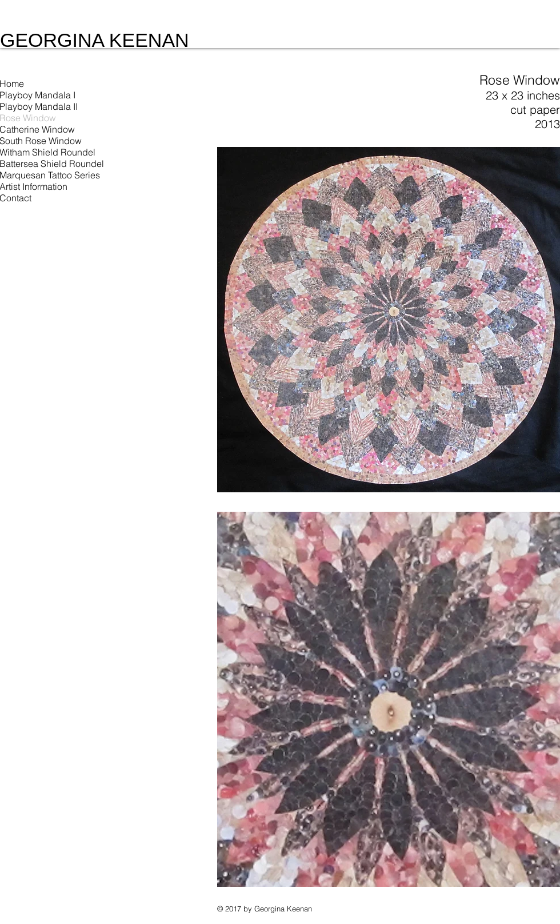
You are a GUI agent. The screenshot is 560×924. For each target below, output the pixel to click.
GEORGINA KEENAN (95, 40)
